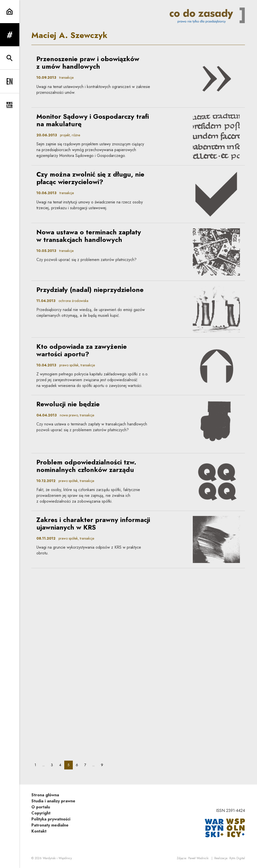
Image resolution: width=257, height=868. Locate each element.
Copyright (41, 813)
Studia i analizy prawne (53, 801)
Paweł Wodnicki (198, 858)
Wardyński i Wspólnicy (57, 858)
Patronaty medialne (50, 825)
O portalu (41, 807)
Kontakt (39, 831)
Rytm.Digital (237, 858)
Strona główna (45, 795)
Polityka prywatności (51, 819)
